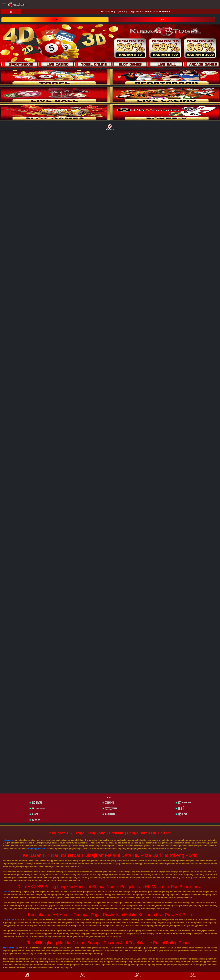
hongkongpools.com (37, 849)
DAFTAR (55, 20)
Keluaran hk (8, 840)
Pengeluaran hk (10, 920)
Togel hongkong (10, 948)
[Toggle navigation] (4, 5)
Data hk (7, 892)
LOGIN (162, 20)
